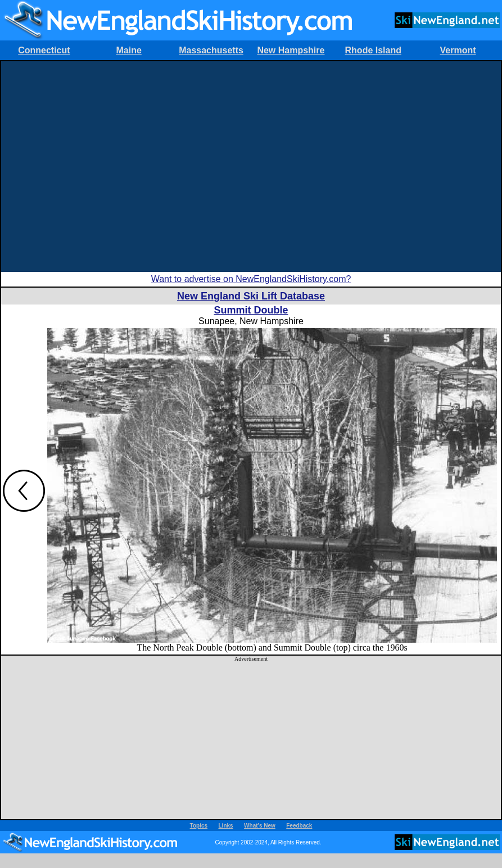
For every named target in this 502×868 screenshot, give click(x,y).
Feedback (299, 826)
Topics (199, 826)
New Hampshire (291, 50)
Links (226, 826)
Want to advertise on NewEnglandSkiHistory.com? (251, 279)
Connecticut (44, 50)
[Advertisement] (105, 167)
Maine (129, 50)
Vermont (458, 50)
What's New (260, 826)
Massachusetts (211, 50)
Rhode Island (373, 50)
